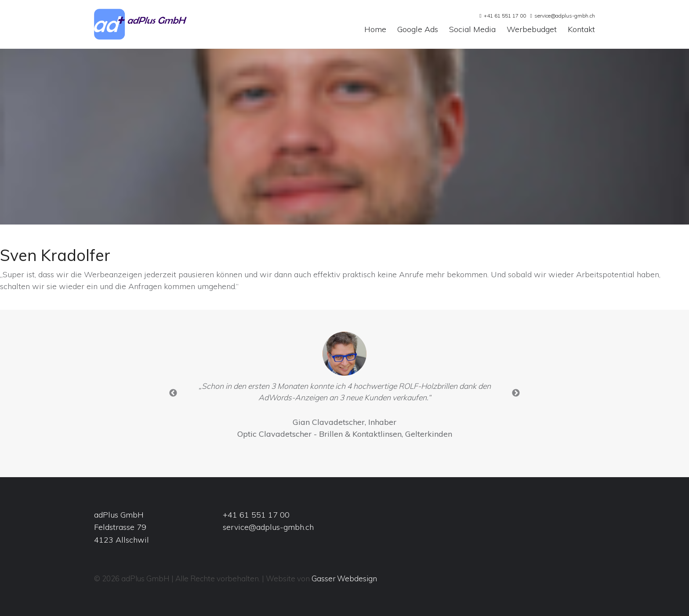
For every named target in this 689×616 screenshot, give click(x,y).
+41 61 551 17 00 (505, 16)
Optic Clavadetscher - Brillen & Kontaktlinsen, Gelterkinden (345, 434)
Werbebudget (532, 30)
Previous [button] (173, 393)
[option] (344, 388)
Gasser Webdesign (344, 578)
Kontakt (581, 30)
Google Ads (418, 30)
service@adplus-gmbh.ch (565, 16)
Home (375, 30)
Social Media (472, 30)
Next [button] (516, 393)
